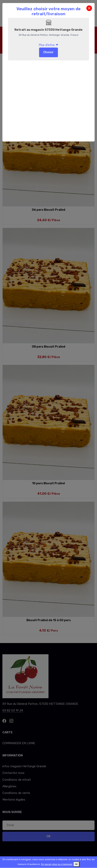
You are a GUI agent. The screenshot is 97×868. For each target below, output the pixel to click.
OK (76, 864)
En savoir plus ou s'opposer (57, 864)
